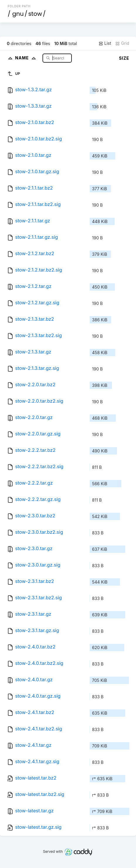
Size (124, 58)
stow (35, 14)
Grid (122, 43)
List (105, 43)
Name (27, 58)
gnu (18, 14)
